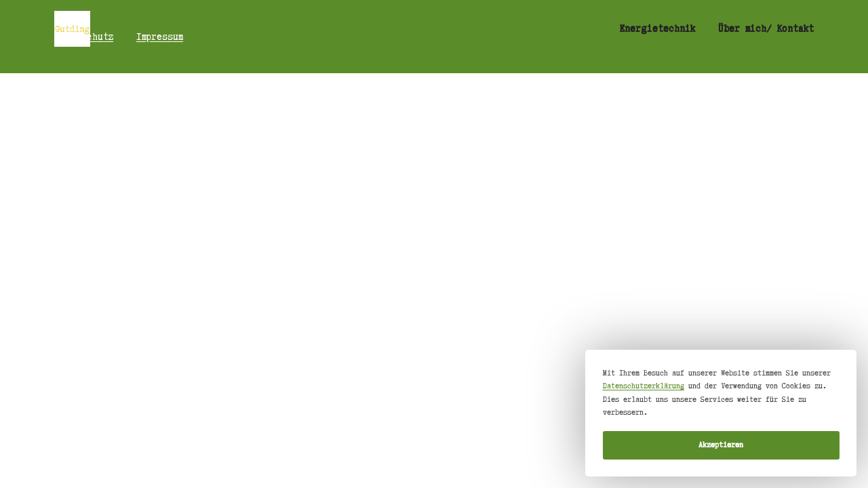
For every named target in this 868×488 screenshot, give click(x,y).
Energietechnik (657, 28)
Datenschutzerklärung (644, 386)
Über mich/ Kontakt (766, 28)
